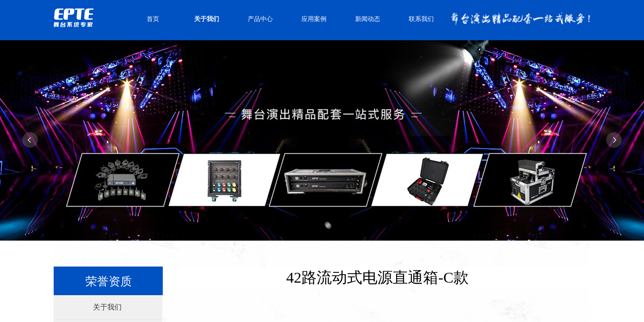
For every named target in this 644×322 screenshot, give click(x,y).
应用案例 (314, 19)
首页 (153, 19)
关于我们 (207, 19)
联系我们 (421, 19)
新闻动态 (368, 19)
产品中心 (260, 19)
